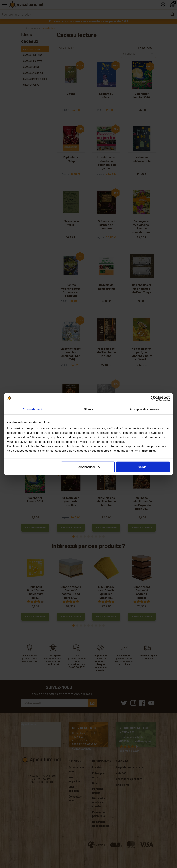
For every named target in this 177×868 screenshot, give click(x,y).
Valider (143, 467)
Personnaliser (88, 467)
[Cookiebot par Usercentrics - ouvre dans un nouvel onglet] (153, 398)
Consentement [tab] (32, 409)
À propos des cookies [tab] (145, 409)
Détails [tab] (88, 409)
